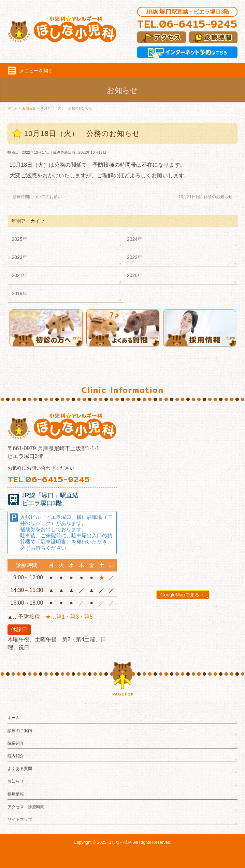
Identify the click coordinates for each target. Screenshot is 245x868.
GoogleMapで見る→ (182, 595)
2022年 (135, 257)
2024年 (135, 239)
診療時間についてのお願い (35, 197)
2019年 (20, 293)
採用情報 (16, 794)
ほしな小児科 (120, 842)
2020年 (135, 275)
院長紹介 (16, 743)
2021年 (20, 275)
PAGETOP (122, 694)
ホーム (14, 718)
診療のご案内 (20, 731)
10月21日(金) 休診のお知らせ (208, 197)
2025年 (20, 239)
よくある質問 (20, 769)
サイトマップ (20, 819)
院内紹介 (16, 756)
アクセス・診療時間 (26, 807)
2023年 (20, 257)
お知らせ (16, 781)
